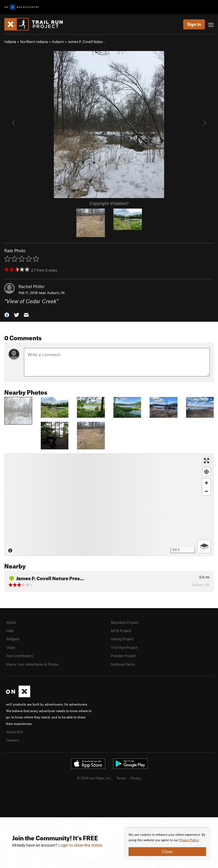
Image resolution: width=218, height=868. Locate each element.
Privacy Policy (189, 840)
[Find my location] (206, 472)
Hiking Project (122, 639)
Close (167, 851)
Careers (13, 740)
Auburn (58, 42)
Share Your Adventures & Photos (32, 664)
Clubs (11, 647)
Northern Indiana (34, 42)
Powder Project (123, 656)
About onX (15, 732)
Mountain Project (125, 622)
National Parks (123, 664)
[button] (7, 314)
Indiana (10, 42)
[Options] (204, 546)
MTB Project (121, 631)
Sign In (194, 24)
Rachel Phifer (31, 286)
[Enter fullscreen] (206, 461)
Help (10, 631)
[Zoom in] (206, 483)
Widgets (13, 639)
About (11, 622)
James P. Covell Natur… (87, 42)
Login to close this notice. (81, 845)
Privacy (136, 778)
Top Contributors (20, 656)
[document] (167, 844)
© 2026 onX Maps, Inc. (94, 778)
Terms (121, 778)
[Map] (109, 505)
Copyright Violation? (109, 203)
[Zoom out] (206, 491)
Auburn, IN (56, 293)
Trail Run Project (124, 647)
